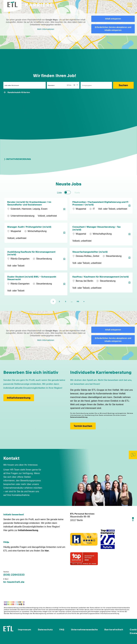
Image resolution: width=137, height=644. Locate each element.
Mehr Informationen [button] (46, 29)
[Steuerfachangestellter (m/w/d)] (101, 259)
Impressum (25, 630)
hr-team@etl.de (14, 582)
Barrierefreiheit (114, 630)
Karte (77, 193)
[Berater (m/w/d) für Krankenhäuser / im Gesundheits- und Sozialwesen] (36, 209)
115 (78, 301)
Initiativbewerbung (17, 159)
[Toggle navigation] (130, 5)
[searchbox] (95, 85)
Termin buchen (83, 426)
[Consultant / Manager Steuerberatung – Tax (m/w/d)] (101, 234)
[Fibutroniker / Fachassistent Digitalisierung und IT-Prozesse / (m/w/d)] (101, 209)
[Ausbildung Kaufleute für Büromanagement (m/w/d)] (36, 259)
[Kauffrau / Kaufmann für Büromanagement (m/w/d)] (101, 284)
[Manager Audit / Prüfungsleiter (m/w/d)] (36, 234)
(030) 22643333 (14, 575)
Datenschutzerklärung (79, 417)
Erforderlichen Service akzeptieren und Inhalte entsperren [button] (113, 29)
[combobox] (73, 85)
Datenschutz (45, 630)
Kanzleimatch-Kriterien (19, 92)
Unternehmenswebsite (84, 630)
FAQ (62, 630)
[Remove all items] (74, 85)
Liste (59, 193)
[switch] (67, 192)
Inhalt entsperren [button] (113, 19)
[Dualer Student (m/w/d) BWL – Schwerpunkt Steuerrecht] (36, 284)
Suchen (123, 85)
